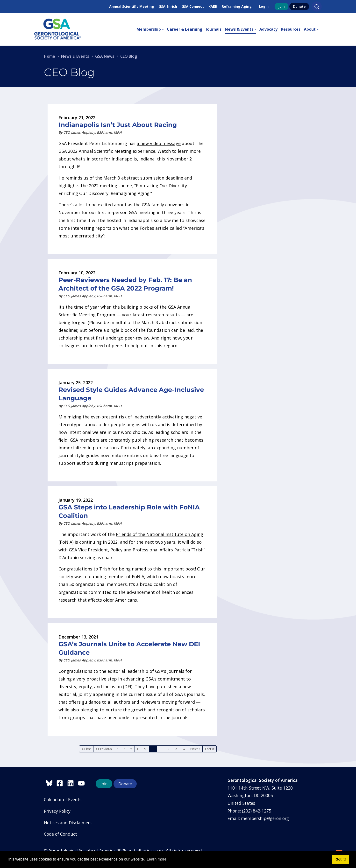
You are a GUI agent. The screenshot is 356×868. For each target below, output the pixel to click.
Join (281, 6)
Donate (299, 6)
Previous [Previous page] (105, 749)
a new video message (159, 143)
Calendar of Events (63, 799)
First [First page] (88, 749)
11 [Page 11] (161, 749)
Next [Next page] (194, 749)
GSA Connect (193, 6)
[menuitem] (152, 29)
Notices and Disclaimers (68, 823)
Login (264, 6)
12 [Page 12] (168, 749)
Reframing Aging (237, 6)
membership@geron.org (265, 818)
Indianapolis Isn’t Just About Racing (118, 125)
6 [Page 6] (124, 749)
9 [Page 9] (145, 749)
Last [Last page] (208, 749)
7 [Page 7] (131, 749)
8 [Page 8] (138, 749)
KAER (213, 6)
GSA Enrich (168, 6)
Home (50, 56)
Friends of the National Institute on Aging (160, 534)
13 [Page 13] (176, 749)
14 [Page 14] (184, 749)
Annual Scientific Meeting (132, 6)
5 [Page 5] (117, 749)
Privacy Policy (57, 811)
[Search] (317, 7)
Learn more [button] (157, 859)
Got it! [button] (341, 859)
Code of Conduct (61, 834)
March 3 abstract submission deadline (143, 178)
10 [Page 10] (153, 749)
